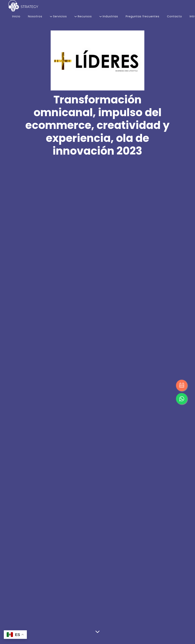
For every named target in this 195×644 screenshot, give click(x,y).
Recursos (83, 16)
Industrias (109, 16)
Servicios (58, 16)
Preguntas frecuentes (143, 16)
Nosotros (35, 16)
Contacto (175, 16)
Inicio (16, 16)
